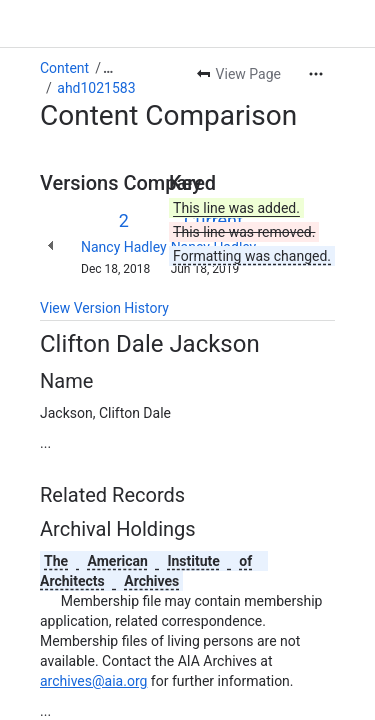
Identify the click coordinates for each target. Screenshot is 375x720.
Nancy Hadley (124, 247)
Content (64, 68)
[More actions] (316, 74)
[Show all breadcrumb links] (108, 68)
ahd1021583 (96, 88)
